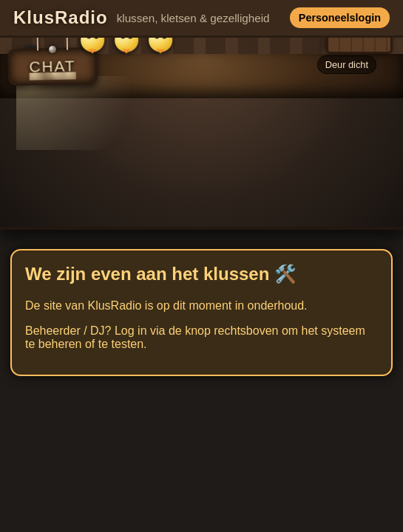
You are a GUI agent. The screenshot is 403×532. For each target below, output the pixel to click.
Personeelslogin (340, 18)
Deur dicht (347, 65)
